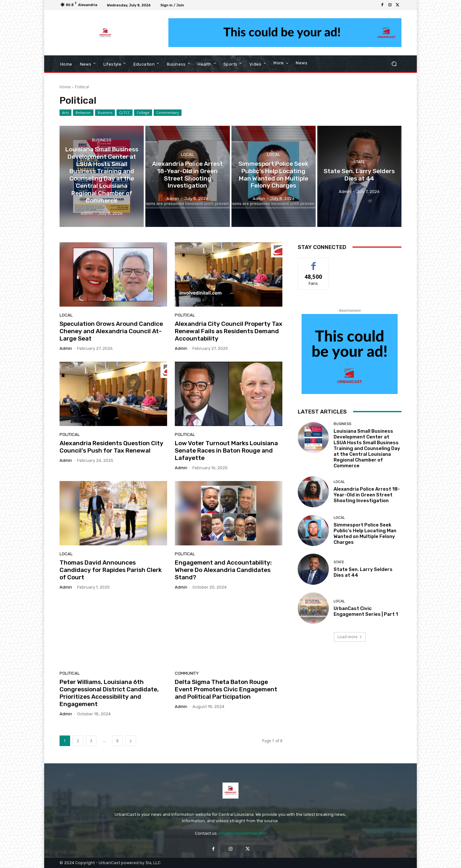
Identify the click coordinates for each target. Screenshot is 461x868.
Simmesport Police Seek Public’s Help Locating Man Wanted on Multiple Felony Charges (365, 534)
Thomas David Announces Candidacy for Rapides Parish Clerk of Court (111, 570)
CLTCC (125, 113)
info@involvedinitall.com (243, 833)
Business (105, 113)
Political (185, 315)
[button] (394, 64)
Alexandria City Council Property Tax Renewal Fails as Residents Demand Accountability (229, 331)
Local (187, 154)
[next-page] (131, 741)
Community (187, 673)
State (359, 162)
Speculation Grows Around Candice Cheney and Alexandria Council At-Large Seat (111, 331)
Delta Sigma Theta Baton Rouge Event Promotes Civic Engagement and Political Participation (226, 689)
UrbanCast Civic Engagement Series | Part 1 (366, 611)
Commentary (168, 113)
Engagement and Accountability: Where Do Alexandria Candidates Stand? (223, 570)
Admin (66, 348)
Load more (350, 637)
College (143, 113)
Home (65, 87)
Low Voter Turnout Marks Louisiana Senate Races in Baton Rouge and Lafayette (226, 450)
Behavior (83, 113)
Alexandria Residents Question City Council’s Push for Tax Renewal (111, 447)
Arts (65, 113)
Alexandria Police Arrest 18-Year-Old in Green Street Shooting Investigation (367, 495)
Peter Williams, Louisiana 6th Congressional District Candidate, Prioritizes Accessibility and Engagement (109, 693)
